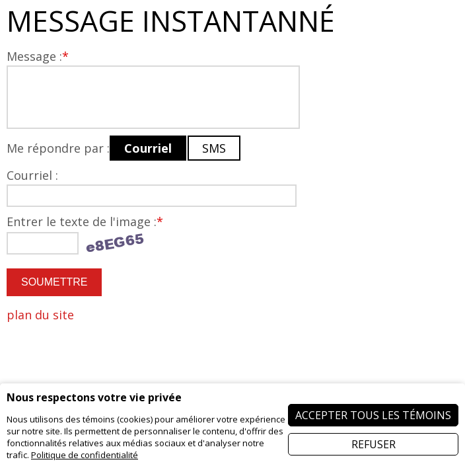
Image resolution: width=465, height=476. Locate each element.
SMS (214, 148)
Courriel (148, 148)
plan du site (40, 315)
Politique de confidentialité (85, 455)
